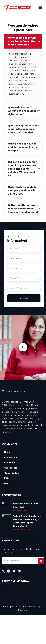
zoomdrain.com (16, 94)
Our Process (11, 496)
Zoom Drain (27, 635)
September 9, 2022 (22, 558)
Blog (7, 512)
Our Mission (11, 486)
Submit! (24, 298)
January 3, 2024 (20, 539)
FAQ (7, 507)
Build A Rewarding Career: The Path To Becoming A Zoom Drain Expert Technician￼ (27, 550)
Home (7, 481)
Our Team (10, 491)
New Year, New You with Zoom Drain (26, 534)
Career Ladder (12, 502)
